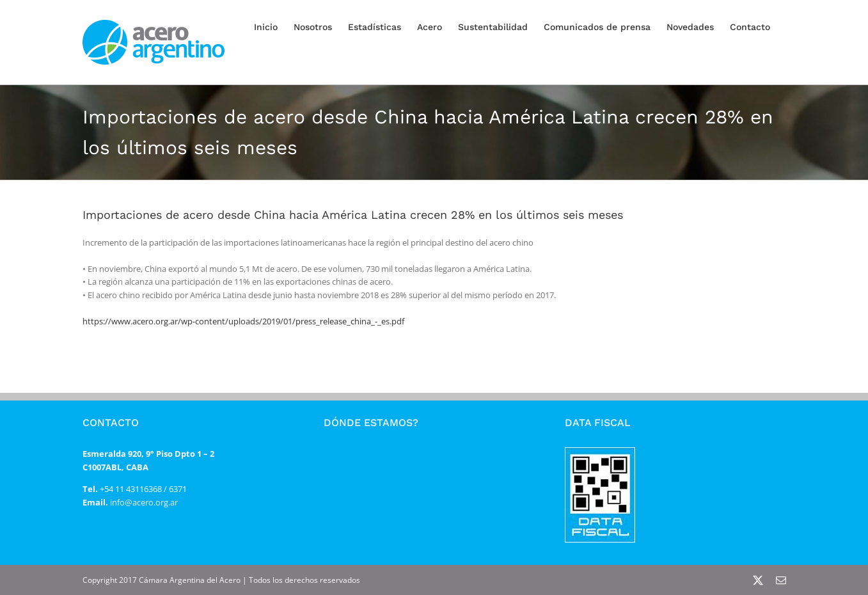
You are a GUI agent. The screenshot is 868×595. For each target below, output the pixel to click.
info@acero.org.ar (143, 502)
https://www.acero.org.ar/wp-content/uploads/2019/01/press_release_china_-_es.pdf (243, 321)
